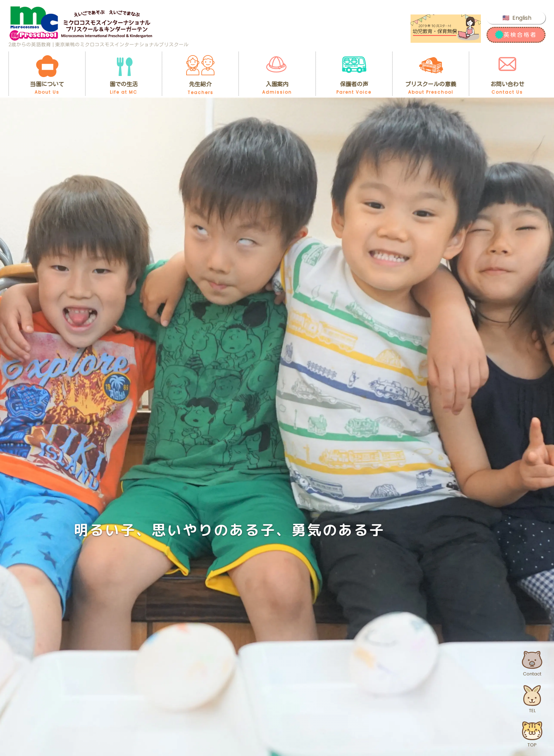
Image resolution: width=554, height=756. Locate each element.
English (522, 18)
